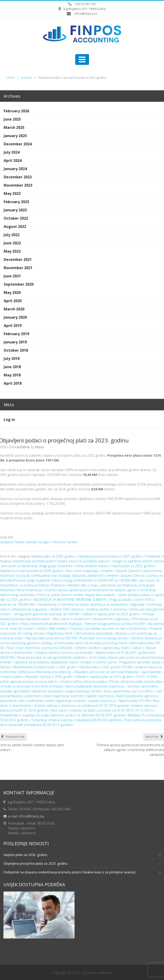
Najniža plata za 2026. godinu (25, 855)
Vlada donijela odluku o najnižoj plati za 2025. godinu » (116, 566)
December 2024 (18, 144)
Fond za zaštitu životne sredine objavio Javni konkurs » (78, 595)
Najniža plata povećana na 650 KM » (53, 638)
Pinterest (59, 542)
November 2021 (18, 268)
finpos (40, 447)
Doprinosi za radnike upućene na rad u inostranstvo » (110, 628)
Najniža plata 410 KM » (136, 701)
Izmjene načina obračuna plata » (85, 681)
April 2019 (13, 326)
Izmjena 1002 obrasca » (68, 609)
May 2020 (12, 293)
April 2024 (13, 160)
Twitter (19, 542)
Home (11, 78)
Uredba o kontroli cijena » (100, 662)
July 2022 (12, 235)
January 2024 (15, 169)
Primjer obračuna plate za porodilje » (137, 681)
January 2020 (15, 317)
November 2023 (18, 185)
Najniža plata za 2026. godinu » (55, 556)
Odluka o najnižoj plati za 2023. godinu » (113, 614)
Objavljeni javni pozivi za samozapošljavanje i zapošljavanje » (119, 672)
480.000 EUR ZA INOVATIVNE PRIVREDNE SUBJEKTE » (71, 600)
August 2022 (15, 226)
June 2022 (12, 243)
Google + (45, 542)
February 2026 (16, 111)
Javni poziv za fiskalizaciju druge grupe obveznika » (38, 566)
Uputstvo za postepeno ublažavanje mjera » (47, 662)
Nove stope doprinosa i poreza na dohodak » (41, 648)
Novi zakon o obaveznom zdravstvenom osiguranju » (93, 619)
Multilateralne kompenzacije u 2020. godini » (46, 667)
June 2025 (12, 119)
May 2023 (12, 193)
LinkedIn (31, 542)
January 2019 (15, 342)
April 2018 (13, 383)
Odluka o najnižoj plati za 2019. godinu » (106, 677)
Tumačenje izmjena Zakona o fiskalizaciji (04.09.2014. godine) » (78, 720)
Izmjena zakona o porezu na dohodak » (66, 653)
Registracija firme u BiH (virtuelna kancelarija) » (81, 633)
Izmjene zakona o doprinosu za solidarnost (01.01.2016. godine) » (83, 705)
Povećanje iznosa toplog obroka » (105, 638)
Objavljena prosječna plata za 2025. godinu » (111, 556)
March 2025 (14, 127)
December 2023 (18, 177)
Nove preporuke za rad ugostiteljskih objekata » (53, 657)
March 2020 (14, 309)
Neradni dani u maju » (85, 585)
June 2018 (12, 367)
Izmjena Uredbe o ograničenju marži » (104, 648)
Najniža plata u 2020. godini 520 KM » (107, 667)
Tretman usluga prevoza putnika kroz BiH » (116, 624)
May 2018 (12, 375)
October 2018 (16, 350)
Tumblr (72, 542)
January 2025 (15, 136)
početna (26, 78)
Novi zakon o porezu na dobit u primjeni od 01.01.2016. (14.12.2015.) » (103, 710)
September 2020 (19, 284)
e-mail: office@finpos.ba (26, 816)
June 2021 (12, 276)
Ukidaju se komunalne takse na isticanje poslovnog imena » (86, 643)
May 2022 (12, 251)
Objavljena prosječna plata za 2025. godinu (35, 863)
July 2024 (12, 152)
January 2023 (15, 210)
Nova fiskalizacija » (31, 590)
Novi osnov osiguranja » (84, 571)
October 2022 (16, 218)
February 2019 (16, 334)
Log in (9, 420)
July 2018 (12, 359)
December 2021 (18, 259)
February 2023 (16, 202)
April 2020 (13, 301)
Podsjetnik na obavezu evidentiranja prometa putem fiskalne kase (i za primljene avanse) (69, 872)
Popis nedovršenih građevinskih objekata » (53, 624)
